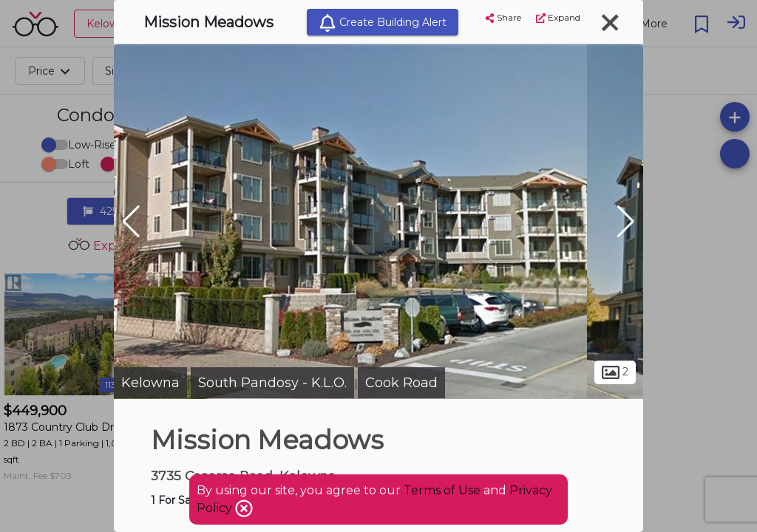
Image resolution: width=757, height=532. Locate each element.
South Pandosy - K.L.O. (272, 383)
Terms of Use (442, 490)
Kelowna (150, 383)
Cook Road (401, 383)
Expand (558, 17)
